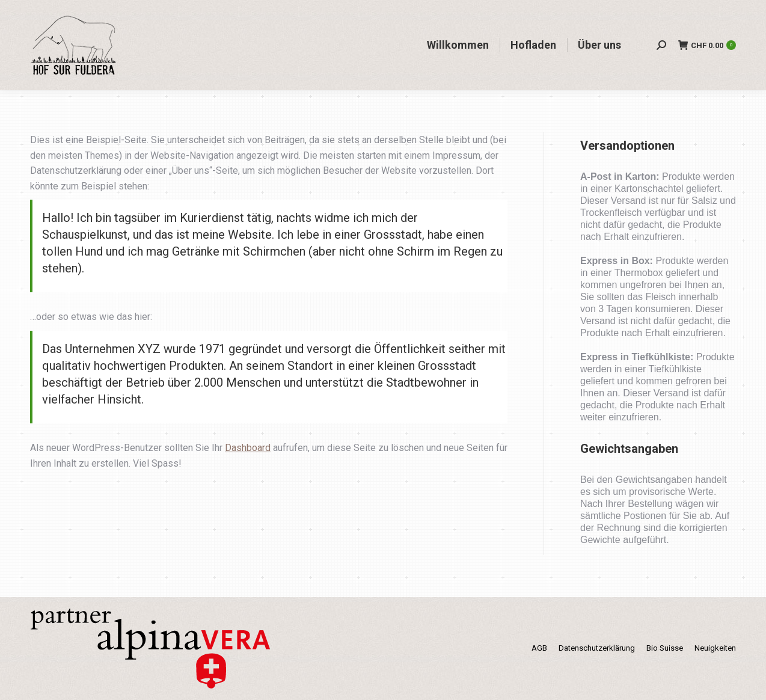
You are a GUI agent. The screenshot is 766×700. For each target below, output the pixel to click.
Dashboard (248, 448)
